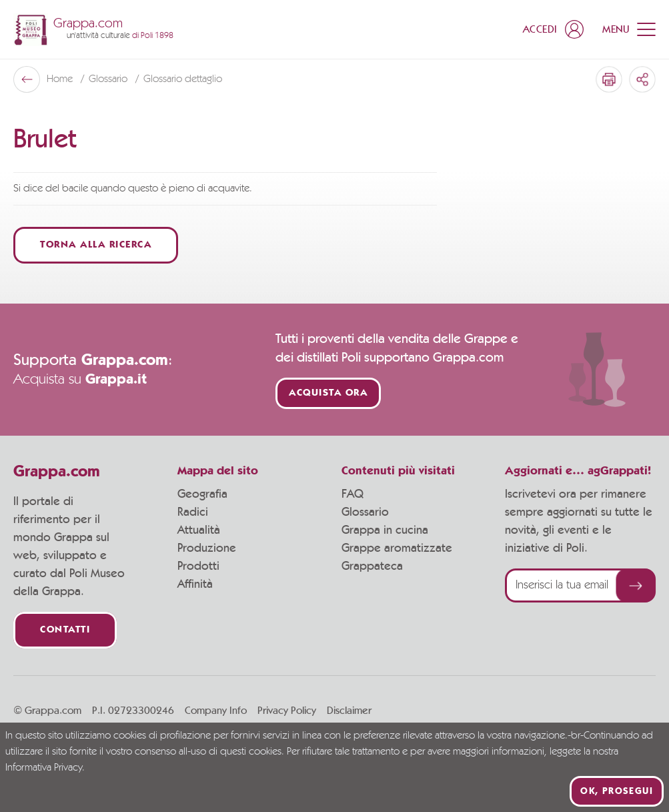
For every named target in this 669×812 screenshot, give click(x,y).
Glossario (109, 79)
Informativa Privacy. (45, 768)
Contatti (65, 630)
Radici (193, 512)
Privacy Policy (287, 711)
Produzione (207, 548)
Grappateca (372, 566)
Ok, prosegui (617, 791)
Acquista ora (328, 393)
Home (61, 79)
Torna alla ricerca (96, 245)
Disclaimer (349, 711)
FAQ (353, 494)
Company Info (216, 711)
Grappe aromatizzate (397, 548)
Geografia (202, 494)
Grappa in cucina (385, 530)
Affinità (195, 584)
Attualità (199, 530)
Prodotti (198, 566)
